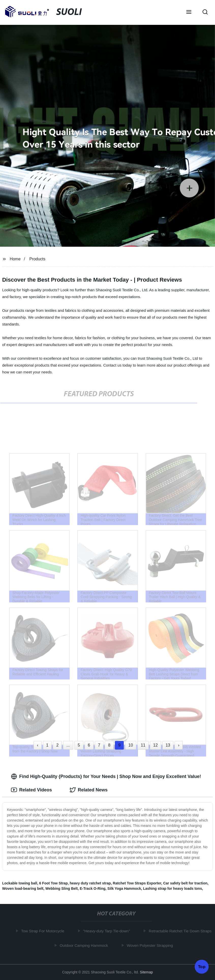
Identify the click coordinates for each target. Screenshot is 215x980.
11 (143, 745)
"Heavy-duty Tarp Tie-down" (108, 931)
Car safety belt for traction (185, 883)
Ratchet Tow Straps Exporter (137, 883)
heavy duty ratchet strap (90, 883)
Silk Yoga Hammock (124, 888)
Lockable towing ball (20, 883)
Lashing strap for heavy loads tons (173, 888)
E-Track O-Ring (93, 888)
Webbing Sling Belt (62, 888)
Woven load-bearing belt (23, 888)
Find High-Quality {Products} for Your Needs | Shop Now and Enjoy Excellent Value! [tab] (106, 776)
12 (156, 745)
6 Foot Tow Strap (53, 883)
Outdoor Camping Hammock (85, 945)
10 (131, 745)
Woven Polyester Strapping (151, 945)
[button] (189, 12)
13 (168, 745)
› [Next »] (179, 745)
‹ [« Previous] (37, 745)
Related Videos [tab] (31, 790)
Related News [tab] (89, 790)
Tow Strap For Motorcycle (44, 931)
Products (37, 259)
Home (15, 259)
